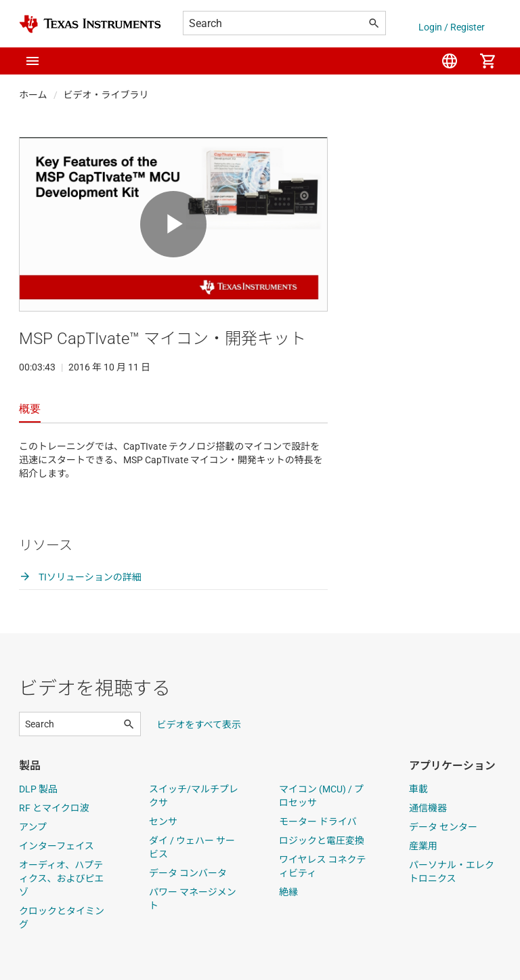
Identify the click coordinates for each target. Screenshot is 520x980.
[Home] (90, 24)
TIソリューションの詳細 (80, 577)
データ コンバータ (188, 873)
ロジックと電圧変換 (322, 840)
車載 (418, 789)
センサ (163, 822)
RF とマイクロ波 (54, 808)
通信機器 (428, 808)
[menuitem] (450, 61)
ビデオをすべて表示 (199, 725)
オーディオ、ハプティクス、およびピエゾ (62, 878)
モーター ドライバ (318, 822)
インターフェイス (57, 846)
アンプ (33, 827)
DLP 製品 (38, 789)
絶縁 (288, 892)
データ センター (443, 827)
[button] (32, 61)
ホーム (33, 95)
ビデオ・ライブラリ (106, 95)
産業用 (423, 846)
